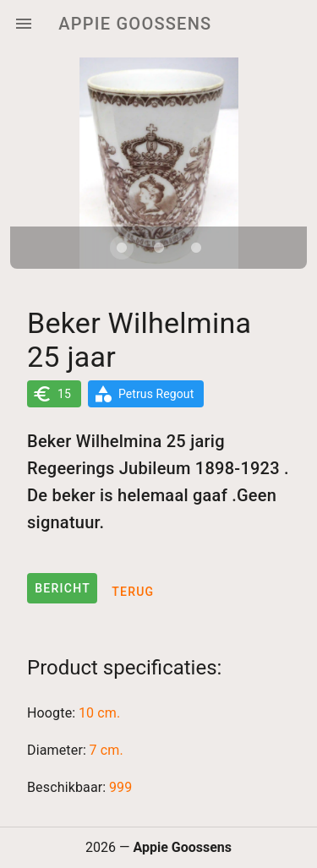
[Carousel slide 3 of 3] (196, 248)
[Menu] (24, 24)
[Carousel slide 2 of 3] (159, 248)
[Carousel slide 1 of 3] (122, 248)
